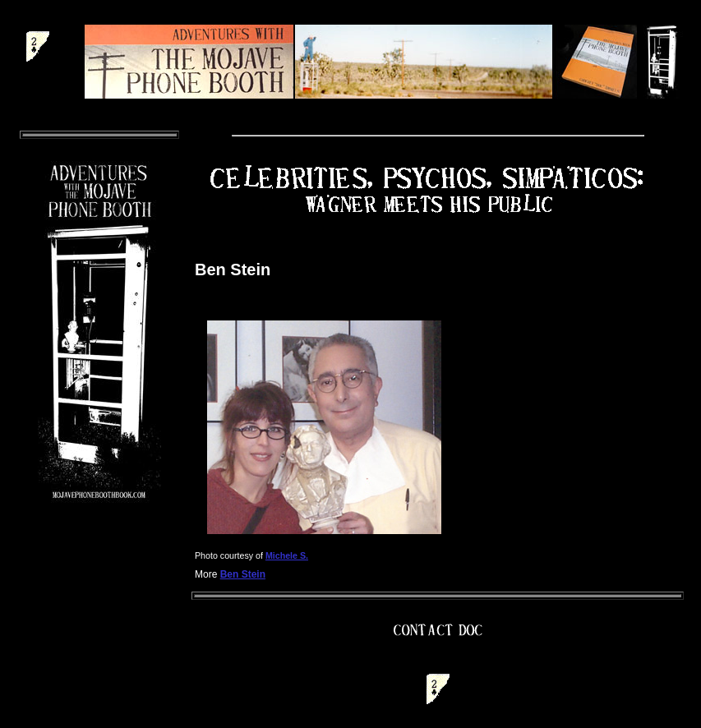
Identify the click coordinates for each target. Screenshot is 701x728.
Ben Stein (243, 574)
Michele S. (287, 555)
